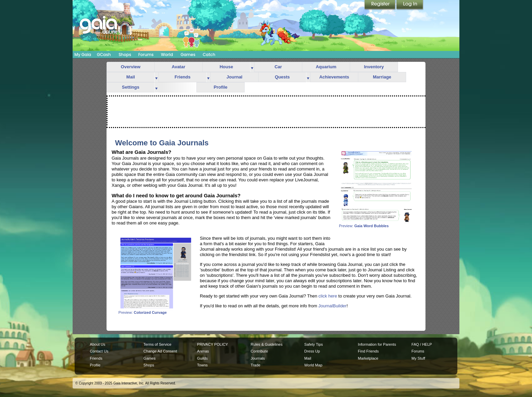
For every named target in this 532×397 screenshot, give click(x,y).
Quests (282, 77)
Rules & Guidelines (267, 344)
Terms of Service (157, 344)
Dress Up (312, 351)
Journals (258, 358)
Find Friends (368, 351)
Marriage (382, 77)
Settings (130, 87)
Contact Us (99, 351)
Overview (131, 67)
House (226, 67)
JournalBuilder (332, 306)
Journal (235, 77)
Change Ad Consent (160, 351)
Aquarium (326, 67)
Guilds (202, 358)
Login (410, 5)
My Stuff (418, 358)
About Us (98, 344)
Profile (221, 87)
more (252, 67)
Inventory (374, 67)
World (167, 55)
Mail (130, 77)
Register (380, 5)
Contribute (259, 351)
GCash (104, 55)
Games (188, 55)
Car (278, 67)
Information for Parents (377, 344)
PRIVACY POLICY (213, 344)
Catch (209, 55)
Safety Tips (314, 344)
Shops (125, 55)
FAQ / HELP (422, 344)
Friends (183, 77)
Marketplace (368, 358)
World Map (313, 365)
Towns (202, 365)
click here (328, 296)
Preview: (376, 224)
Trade (255, 365)
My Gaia (83, 55)
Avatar (178, 67)
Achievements (334, 77)
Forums (146, 55)
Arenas (203, 351)
